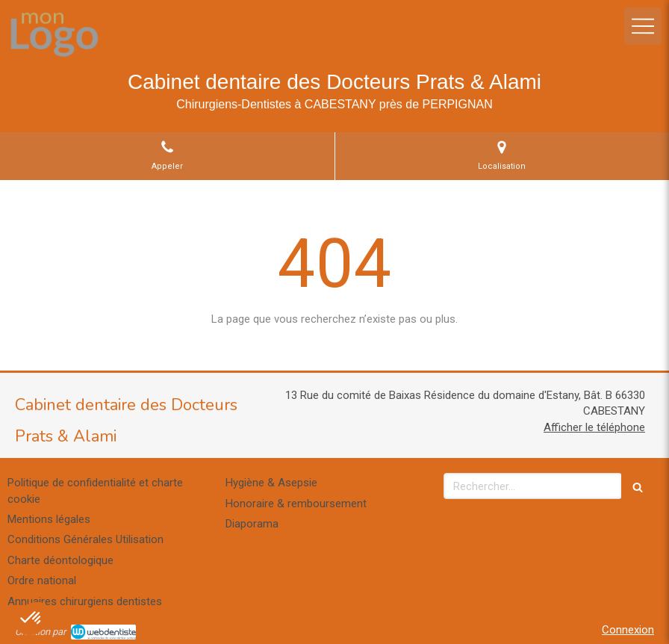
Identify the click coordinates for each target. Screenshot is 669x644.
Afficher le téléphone (594, 427)
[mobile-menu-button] (643, 26)
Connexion (628, 630)
